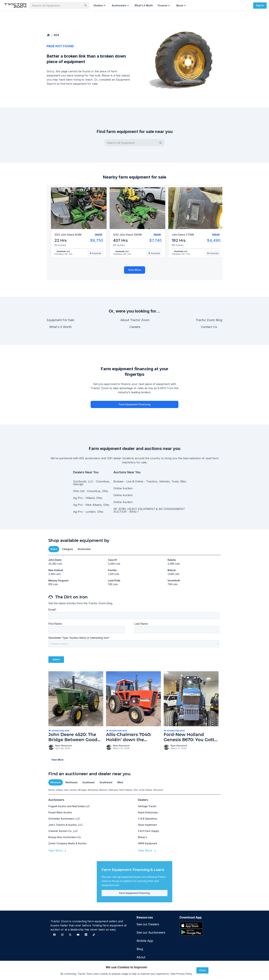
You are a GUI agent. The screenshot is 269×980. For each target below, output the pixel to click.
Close (202, 970)
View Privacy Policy (181, 974)
